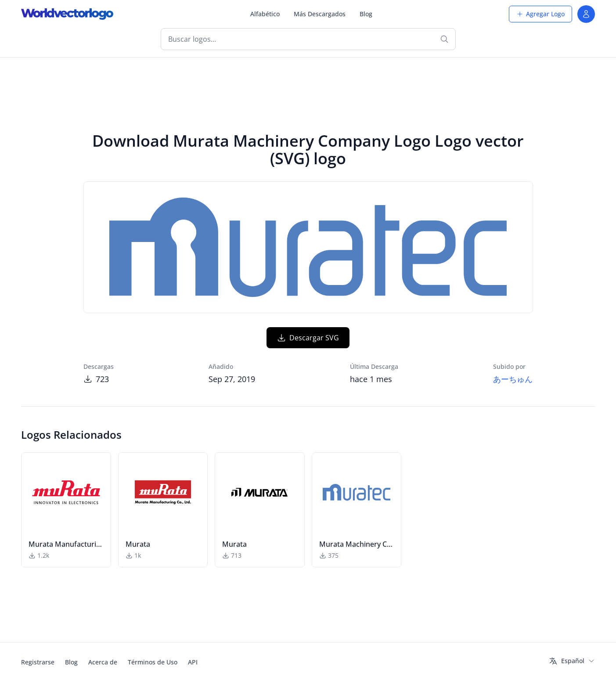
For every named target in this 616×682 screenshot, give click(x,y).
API (193, 662)
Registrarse (38, 662)
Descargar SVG (308, 338)
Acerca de (103, 662)
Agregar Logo (540, 14)
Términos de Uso (153, 662)
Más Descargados (320, 14)
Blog (366, 14)
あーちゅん (513, 379)
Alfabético (265, 14)
